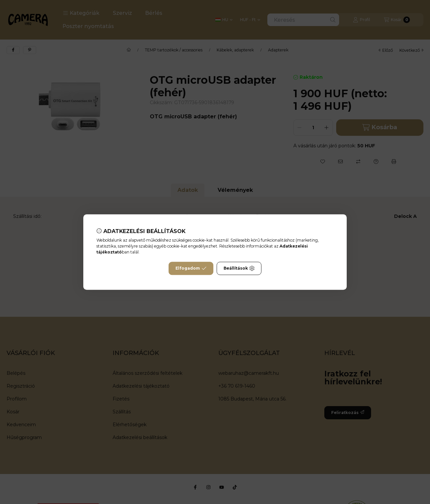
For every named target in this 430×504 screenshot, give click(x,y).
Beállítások (239, 268)
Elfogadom (191, 268)
